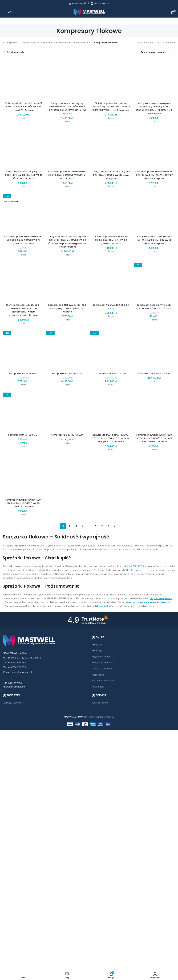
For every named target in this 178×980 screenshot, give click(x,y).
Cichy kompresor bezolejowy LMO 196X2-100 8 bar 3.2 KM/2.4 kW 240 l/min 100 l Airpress (22, 621)
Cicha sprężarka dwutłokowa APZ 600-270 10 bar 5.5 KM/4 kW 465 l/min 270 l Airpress (22, 327)
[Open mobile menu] (8, 12)
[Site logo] (89, 12)
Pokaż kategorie (15, 52)
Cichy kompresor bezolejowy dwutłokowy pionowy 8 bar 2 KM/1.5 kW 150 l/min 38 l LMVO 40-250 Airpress (156, 329)
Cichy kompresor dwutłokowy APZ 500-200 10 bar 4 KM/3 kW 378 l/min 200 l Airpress (22, 911)
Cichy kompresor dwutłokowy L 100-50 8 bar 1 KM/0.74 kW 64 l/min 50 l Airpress (111, 911)
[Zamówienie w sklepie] (158, 52)
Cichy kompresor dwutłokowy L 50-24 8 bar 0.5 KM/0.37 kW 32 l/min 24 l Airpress (156, 911)
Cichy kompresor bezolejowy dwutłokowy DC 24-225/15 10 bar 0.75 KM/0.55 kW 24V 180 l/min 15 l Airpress (67, 329)
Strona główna (10, 42)
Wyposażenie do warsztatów (37, 42)
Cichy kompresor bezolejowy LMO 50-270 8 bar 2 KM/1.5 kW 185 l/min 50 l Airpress (67, 621)
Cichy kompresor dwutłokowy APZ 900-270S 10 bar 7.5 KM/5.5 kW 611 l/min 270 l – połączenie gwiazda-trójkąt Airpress (67, 913)
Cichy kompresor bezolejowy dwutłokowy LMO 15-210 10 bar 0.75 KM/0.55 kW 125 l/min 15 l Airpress (111, 329)
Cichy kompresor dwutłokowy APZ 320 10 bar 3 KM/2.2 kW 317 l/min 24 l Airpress (111, 621)
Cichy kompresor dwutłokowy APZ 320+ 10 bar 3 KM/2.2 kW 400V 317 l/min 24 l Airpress (156, 621)
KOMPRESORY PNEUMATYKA (73, 42)
